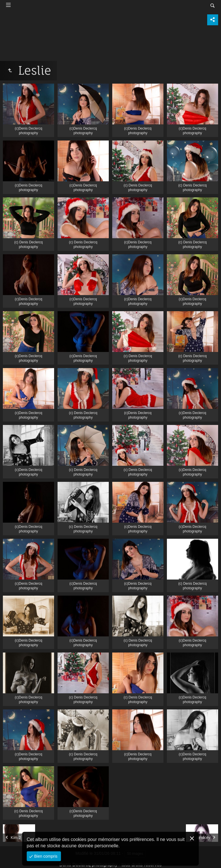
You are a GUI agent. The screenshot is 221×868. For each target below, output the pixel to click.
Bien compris (45, 856)
